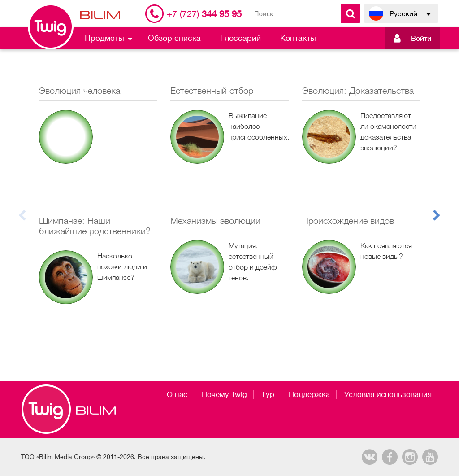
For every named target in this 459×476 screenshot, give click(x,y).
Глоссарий (240, 38)
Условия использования (388, 394)
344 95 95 (204, 14)
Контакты (298, 38)
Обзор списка (174, 38)
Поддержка (309, 394)
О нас (177, 394)
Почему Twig (224, 394)
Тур (268, 394)
